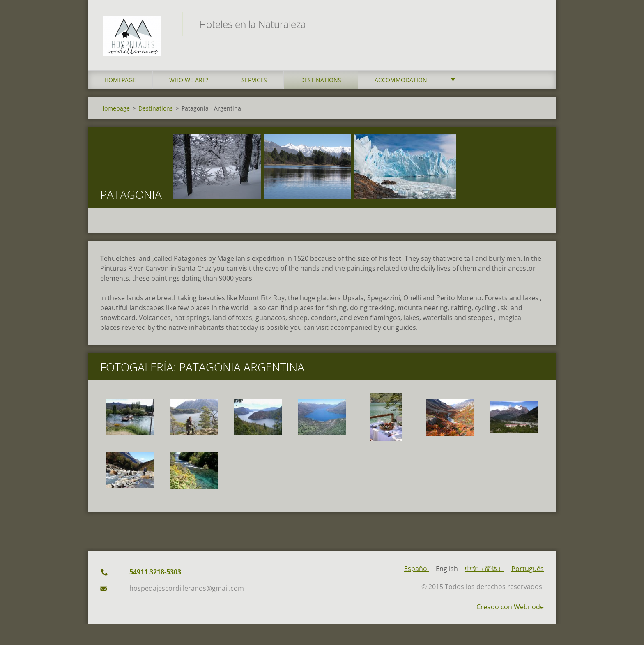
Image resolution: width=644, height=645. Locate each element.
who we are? (189, 82)
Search (535, 24)
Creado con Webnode (510, 609)
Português (528, 571)
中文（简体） (485, 571)
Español (416, 571)
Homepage (120, 82)
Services (254, 82)
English (447, 571)
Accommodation (401, 82)
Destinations (321, 82)
